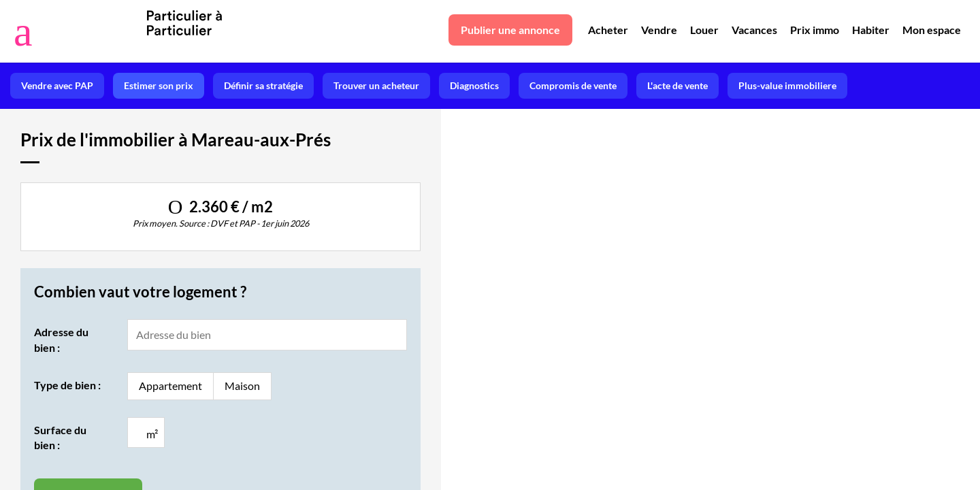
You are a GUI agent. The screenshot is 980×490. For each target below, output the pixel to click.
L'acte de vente (677, 85)
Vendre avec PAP (57, 85)
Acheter (608, 30)
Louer (704, 30)
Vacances (754, 30)
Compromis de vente (573, 85)
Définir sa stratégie (263, 85)
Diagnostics (474, 85)
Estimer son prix (159, 85)
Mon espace (932, 30)
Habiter (871, 30)
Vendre (659, 30)
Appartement (170, 386)
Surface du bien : (60, 437)
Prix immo (815, 30)
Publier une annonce (510, 30)
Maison (242, 386)
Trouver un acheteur (376, 85)
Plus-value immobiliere (787, 85)
